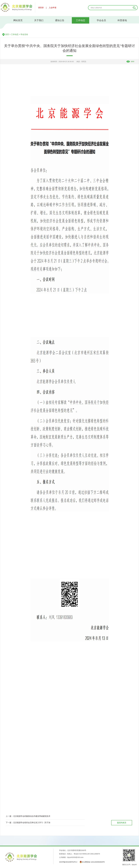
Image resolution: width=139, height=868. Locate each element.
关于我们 (39, 20)
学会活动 (24, 34)
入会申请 (53, 8)
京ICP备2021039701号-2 (68, 862)
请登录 (41, 8)
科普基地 (122, 20)
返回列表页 (122, 823)
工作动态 (81, 20)
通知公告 (60, 20)
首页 (7, 34)
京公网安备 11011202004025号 (92, 862)
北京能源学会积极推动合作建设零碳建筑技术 (32, 816)
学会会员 (101, 20)
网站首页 (18, 20)
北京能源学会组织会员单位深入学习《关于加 (32, 823)
